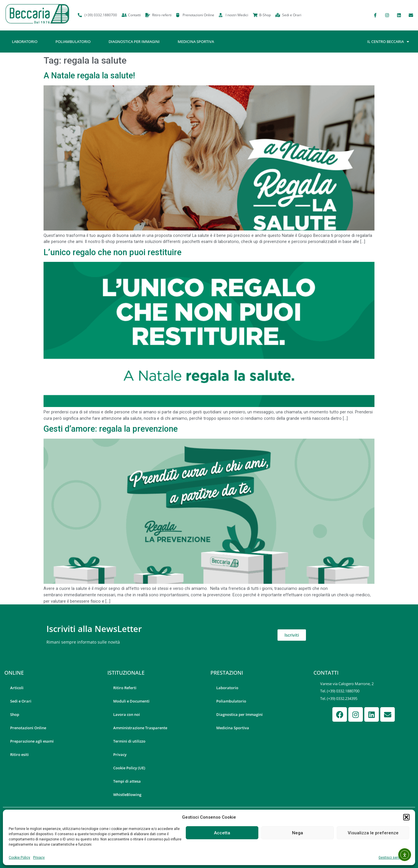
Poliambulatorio (73, 42)
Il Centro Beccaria (388, 42)
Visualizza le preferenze (373, 833)
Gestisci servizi (391, 858)
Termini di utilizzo (129, 741)
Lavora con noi (127, 714)
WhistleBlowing (127, 795)
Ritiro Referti (125, 688)
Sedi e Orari (21, 701)
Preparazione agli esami (32, 741)
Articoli (17, 688)
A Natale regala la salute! (89, 75)
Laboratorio (25, 42)
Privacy (39, 858)
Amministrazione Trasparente (140, 728)
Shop (15, 714)
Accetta (222, 833)
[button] (406, 817)
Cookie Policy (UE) (129, 768)
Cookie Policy (19, 858)
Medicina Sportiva (196, 42)
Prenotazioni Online (28, 728)
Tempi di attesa (127, 781)
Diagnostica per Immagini (134, 42)
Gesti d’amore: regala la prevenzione (111, 429)
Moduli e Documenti (131, 701)
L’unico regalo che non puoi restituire (112, 252)
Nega (298, 833)
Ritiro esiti (19, 754)
